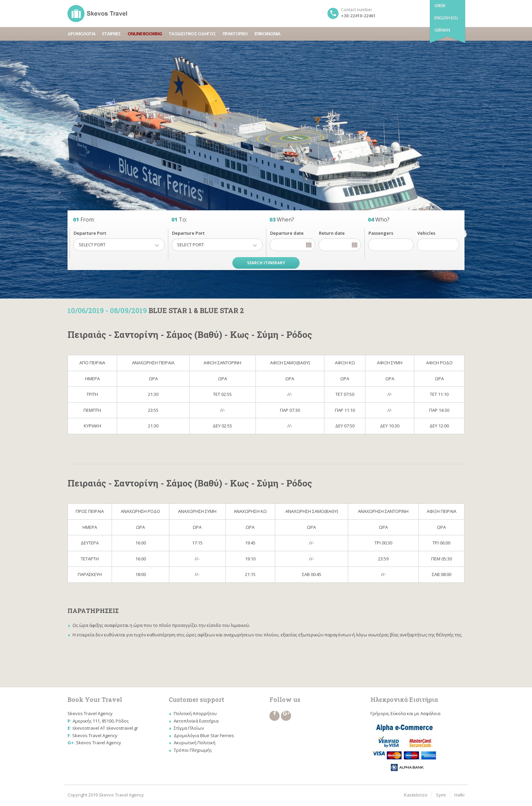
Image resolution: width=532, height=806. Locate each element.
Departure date (287, 233)
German (442, 30)
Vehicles (426, 233)
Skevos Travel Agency (95, 735)
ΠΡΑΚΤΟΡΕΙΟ (235, 34)
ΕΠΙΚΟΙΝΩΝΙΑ (267, 34)
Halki (459, 795)
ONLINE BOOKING (145, 34)
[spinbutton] (391, 245)
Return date (332, 233)
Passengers (381, 233)
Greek (440, 6)
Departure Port (90, 233)
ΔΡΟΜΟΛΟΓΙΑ (81, 34)
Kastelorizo (416, 795)
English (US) (446, 18)
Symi (441, 795)
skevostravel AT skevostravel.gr (105, 728)
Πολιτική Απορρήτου (195, 713)
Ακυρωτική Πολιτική (195, 743)
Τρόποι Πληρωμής (193, 750)
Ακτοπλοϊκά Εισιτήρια (196, 721)
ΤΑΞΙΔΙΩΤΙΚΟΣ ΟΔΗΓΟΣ (192, 34)
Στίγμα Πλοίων (189, 728)
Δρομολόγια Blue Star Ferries (204, 735)
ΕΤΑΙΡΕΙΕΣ (111, 34)
